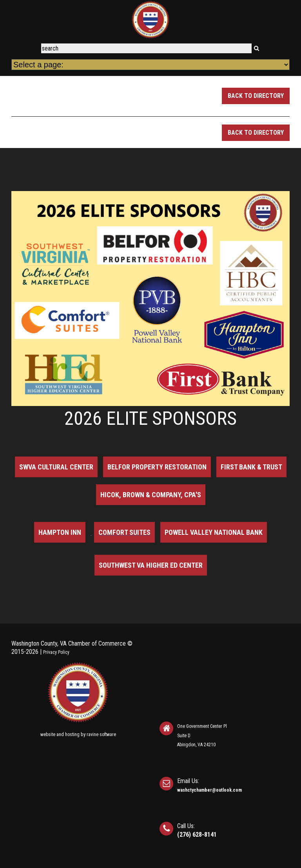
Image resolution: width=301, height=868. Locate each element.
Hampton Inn (60, 532)
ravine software (101, 734)
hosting (72, 734)
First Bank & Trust (251, 467)
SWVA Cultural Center (56, 467)
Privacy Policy (56, 652)
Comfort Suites (124, 532)
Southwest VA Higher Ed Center (151, 565)
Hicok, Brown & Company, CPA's (151, 495)
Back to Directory (256, 96)
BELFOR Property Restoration (157, 467)
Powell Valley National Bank (214, 532)
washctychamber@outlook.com (209, 790)
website (48, 734)
